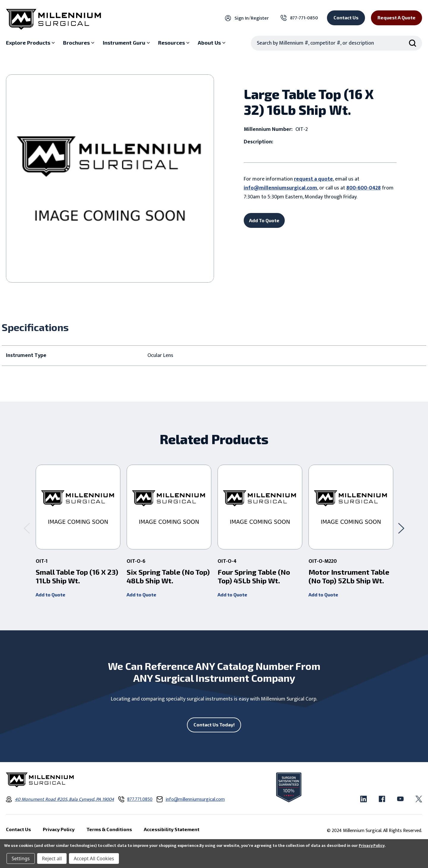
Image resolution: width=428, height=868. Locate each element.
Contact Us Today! (214, 724)
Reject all (52, 858)
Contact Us (346, 17)
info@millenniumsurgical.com (280, 188)
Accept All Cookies (94, 858)
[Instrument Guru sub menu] (127, 43)
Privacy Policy (372, 846)
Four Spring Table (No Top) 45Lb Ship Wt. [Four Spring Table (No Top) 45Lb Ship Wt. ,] (254, 576)
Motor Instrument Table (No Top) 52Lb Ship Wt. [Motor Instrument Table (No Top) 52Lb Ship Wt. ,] (349, 576)
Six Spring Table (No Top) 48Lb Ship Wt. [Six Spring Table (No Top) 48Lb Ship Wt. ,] (168, 576)
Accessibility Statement (172, 829)
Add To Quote (264, 220)
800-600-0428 (364, 188)
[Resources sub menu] (174, 43)
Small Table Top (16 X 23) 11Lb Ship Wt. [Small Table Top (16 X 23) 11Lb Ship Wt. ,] (77, 576)
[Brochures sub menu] (79, 43)
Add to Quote (51, 594)
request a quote (313, 179)
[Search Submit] (413, 43)
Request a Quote (396, 17)
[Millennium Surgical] (53, 19)
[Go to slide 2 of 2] (27, 528)
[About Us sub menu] (212, 43)
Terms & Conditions (109, 829)
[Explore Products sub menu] (31, 43)
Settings (21, 858)
